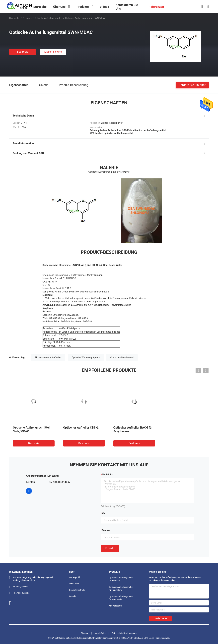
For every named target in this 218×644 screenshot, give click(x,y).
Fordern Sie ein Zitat (192, 85)
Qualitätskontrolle (77, 590)
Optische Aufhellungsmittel (48, 18)
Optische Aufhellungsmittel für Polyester (121, 579)
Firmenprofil (74, 577)
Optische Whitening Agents (86, 358)
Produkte (27, 18)
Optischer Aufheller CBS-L (81, 427)
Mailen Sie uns (53, 52)
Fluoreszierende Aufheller (48, 358)
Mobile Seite (100, 633)
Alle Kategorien (116, 606)
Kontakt (110, 548)
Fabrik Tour (74, 584)
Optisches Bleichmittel (122, 358)
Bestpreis (23, 52)
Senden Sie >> (161, 618)
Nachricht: (108, 475)
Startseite (14, 18)
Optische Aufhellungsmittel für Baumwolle (121, 598)
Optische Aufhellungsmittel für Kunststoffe (121, 589)
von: (105, 513)
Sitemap (85, 633)
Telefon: (106, 530)
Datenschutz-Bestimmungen (124, 633)
